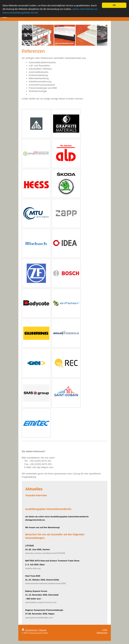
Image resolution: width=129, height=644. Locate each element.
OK (114, 5)
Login (105, 630)
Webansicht (102, 633)
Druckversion (30, 630)
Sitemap (43, 630)
